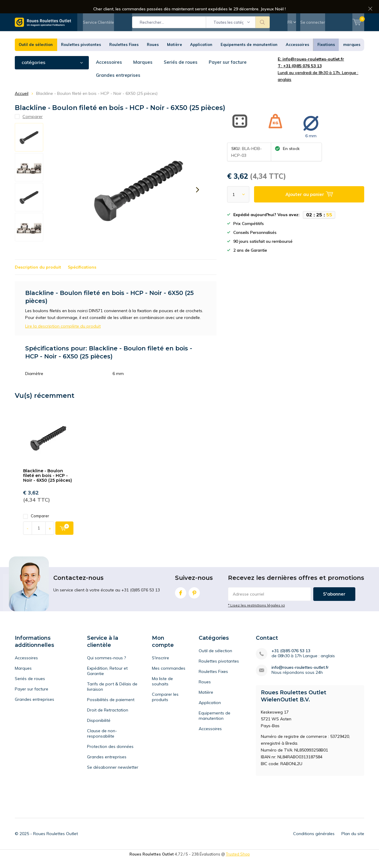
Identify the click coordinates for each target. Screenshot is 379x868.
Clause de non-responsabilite (102, 742)
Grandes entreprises (41, 84)
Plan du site (353, 842)
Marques (143, 71)
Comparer (36, 525)
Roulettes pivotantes (81, 53)
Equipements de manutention (249, 53)
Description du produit (38, 276)
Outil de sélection (36, 53)
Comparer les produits (165, 706)
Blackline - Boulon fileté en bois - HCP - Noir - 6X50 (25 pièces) (48, 484)
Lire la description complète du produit (63, 335)
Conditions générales (314, 842)
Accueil (22, 102)
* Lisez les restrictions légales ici (256, 614)
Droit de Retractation (108, 719)
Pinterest (194, 600)
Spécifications (82, 276)
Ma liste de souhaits (162, 690)
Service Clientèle (98, 27)
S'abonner (334, 603)
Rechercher (263, 27)
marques (352, 53)
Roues (153, 53)
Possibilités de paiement (111, 709)
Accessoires (297, 53)
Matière (175, 53)
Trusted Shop (238, 863)
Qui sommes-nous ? (106, 667)
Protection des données (110, 755)
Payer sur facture (229, 71)
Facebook (181, 600)
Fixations (326, 53)
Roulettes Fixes (124, 53)
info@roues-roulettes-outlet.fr (300, 676)
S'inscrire (160, 667)
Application (201, 53)
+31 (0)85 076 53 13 (291, 660)
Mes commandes (169, 677)
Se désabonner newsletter (113, 776)
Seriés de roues (181, 71)
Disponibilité (99, 729)
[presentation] (197, 199)
